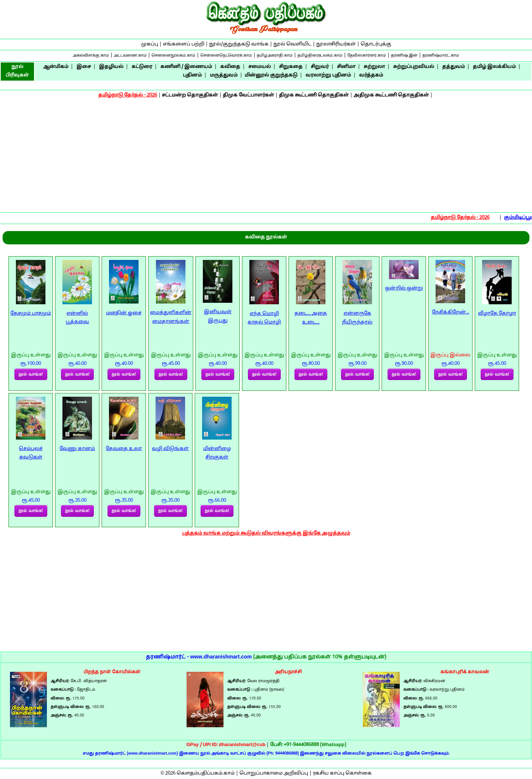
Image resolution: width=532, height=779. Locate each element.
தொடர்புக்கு (376, 44)
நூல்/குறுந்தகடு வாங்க (239, 44)
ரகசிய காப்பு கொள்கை (342, 773)
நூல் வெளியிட (292, 44)
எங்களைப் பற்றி (184, 44)
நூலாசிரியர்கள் (336, 44)
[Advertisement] (266, 156)
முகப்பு (150, 44)
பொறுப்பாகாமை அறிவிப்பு (274, 773)
